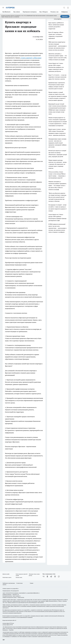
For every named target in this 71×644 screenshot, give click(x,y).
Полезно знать (19, 577)
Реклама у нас (55, 12)
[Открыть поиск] (64, 8)
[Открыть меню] (3, 8)
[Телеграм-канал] (51, 576)
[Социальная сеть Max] (59, 576)
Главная (32, 583)
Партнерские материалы (30, 12)
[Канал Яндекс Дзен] (55, 576)
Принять (65, 16)
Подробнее (11, 630)
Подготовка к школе (7, 577)
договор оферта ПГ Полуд (8, 623)
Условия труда (19, 583)
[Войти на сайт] (68, 8)
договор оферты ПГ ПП (8, 625)
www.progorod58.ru (14, 589)
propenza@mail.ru (23, 593)
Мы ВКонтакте (6, 12)
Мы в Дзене (17, 12)
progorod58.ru (26, 605)
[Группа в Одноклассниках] (47, 576)
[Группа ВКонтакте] (44, 576)
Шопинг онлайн (6, 574)
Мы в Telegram (44, 12)
